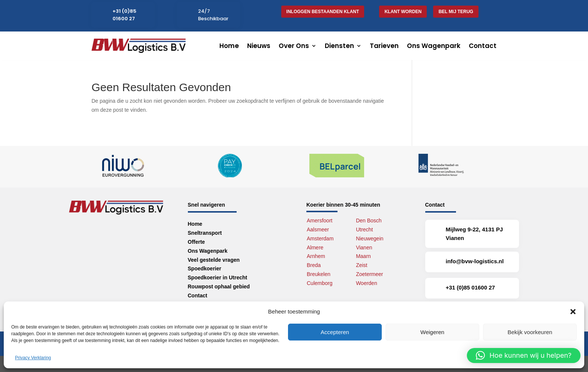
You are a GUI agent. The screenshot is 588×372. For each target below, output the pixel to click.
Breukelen (319, 274)
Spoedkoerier (205, 268)
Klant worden (403, 12)
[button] (573, 312)
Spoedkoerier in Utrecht (218, 277)
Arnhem (316, 256)
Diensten (339, 46)
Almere (315, 247)
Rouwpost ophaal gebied (219, 286)
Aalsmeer (318, 229)
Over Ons (294, 46)
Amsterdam (320, 238)
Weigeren (432, 332)
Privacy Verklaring (33, 358)
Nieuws (259, 46)
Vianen (364, 247)
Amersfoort (319, 220)
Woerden (367, 283)
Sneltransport (205, 233)
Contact (483, 46)
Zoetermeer (369, 274)
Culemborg (319, 283)
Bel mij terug (456, 12)
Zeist (361, 265)
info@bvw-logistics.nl (475, 261)
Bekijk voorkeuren (530, 332)
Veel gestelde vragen (214, 260)
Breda (314, 265)
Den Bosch (369, 220)
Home (229, 46)
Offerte (196, 242)
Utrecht (364, 229)
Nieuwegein (370, 238)
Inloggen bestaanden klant (323, 12)
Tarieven (384, 46)
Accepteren (335, 332)
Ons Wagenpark (434, 46)
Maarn (363, 256)
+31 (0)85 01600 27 (124, 15)
